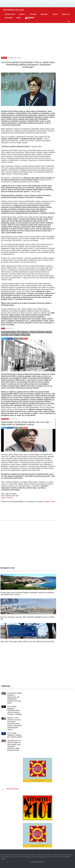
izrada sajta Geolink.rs (37, 862)
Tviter (53, 502)
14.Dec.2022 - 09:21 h (15, 58)
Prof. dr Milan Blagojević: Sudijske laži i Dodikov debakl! (15, 735)
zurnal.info (9, 498)
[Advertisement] (37, 38)
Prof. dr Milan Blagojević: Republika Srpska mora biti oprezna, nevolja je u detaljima (15, 710)
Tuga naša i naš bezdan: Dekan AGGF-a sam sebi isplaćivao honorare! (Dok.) (27, 642)
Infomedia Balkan (13, 789)
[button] (22, 14)
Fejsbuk (47, 502)
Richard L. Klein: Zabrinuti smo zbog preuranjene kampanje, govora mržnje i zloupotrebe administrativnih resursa (14, 724)
